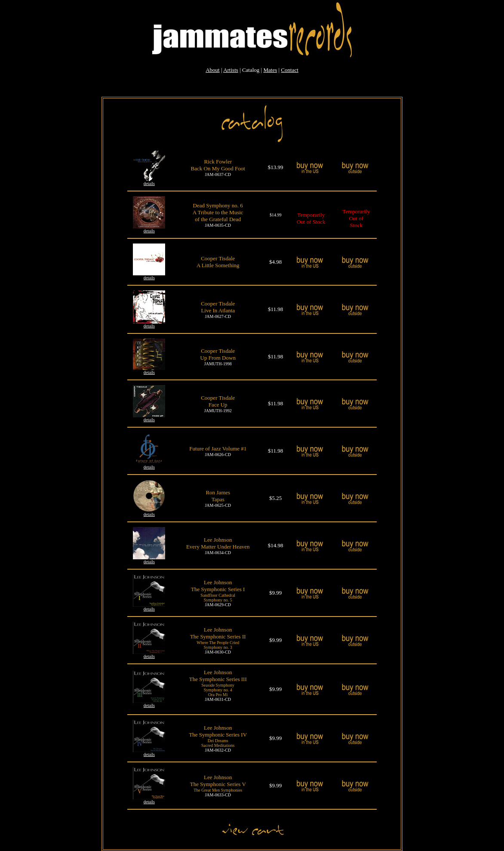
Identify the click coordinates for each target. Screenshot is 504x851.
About (213, 70)
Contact (289, 70)
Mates (270, 70)
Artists (231, 70)
